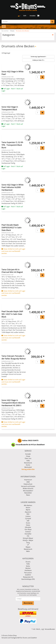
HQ (28, 536)
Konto (28, 465)
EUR (25, 16)
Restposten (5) (28, 577)
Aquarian (28, 512)
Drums (28, 562)
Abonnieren (28, 603)
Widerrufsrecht (28, 488)
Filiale (28, 456)
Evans (28, 523)
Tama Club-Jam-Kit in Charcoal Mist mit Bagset (12, 271)
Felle (28, 564)
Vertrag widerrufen (28, 469)
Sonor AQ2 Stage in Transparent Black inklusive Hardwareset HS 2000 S (13, 403)
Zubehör (28, 575)
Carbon (28, 516)
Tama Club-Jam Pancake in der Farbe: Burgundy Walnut (14, 357)
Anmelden (33, 16)
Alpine (28, 510)
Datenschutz (28, 484)
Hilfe (28, 461)
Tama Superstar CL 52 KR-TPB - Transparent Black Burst (12, 145)
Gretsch (28, 532)
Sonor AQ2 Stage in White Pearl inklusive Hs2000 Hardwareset (12, 187)
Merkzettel (28, 467)
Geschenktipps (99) (28, 579)
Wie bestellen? (28, 491)
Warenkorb (28, 463)
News (28, 495)
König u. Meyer (28, 540)
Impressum (28, 480)
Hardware (28, 570)
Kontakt (28, 454)
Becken (28, 568)
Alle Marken (28, 505)
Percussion (28, 573)
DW (28, 521)
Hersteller (28, 534)
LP (28, 545)
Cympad (28, 518)
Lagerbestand (38, 57)
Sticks (28, 566)
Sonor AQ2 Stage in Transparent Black (10, 108)
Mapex (28, 547)
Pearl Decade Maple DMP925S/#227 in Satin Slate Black (11, 227)
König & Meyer (28, 538)
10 (38, 60)
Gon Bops (28, 529)
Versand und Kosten (28, 486)
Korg (28, 543)
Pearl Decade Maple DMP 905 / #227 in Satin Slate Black (12, 314)
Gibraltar (28, 527)
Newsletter (28, 493)
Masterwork (28, 549)
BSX (28, 514)
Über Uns (28, 458)
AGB (28, 482)
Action (28, 507)
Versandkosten (50, 629)
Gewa (28, 525)
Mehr (28, 551)
